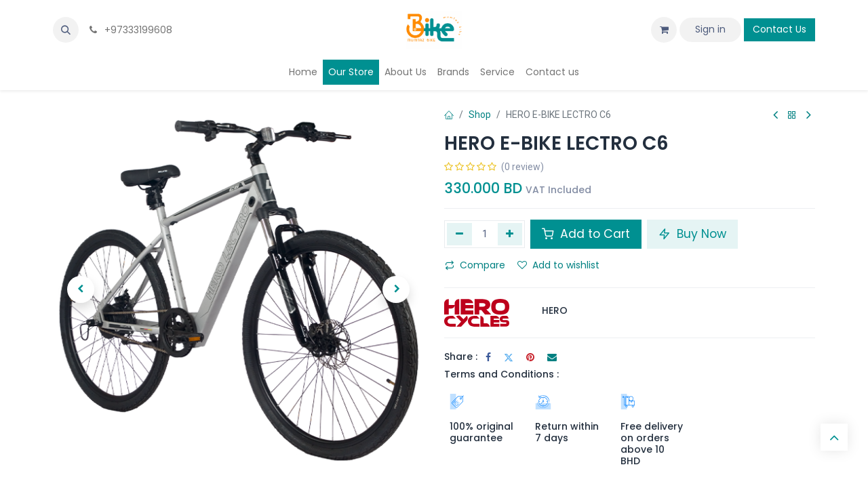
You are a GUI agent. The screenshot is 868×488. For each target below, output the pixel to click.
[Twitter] (509, 357)
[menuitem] (303, 72)
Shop (480, 115)
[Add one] (510, 234)
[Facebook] (488, 357)
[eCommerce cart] (664, 30)
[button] (66, 30)
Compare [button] (475, 265)
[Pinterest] (530, 357)
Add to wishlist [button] (558, 265)
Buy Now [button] (692, 234)
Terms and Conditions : (501, 374)
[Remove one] (459, 234)
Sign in (710, 29)
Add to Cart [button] (586, 234)
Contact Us (780, 29)
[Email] (552, 357)
